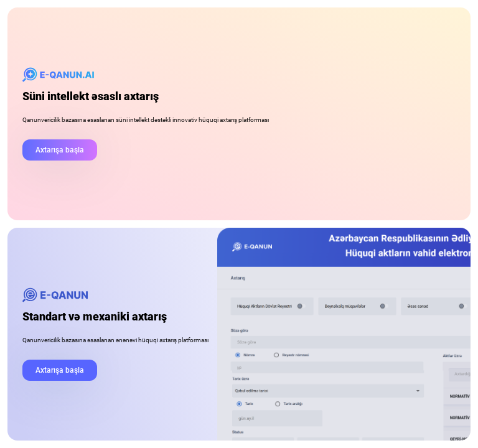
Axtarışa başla (60, 150)
